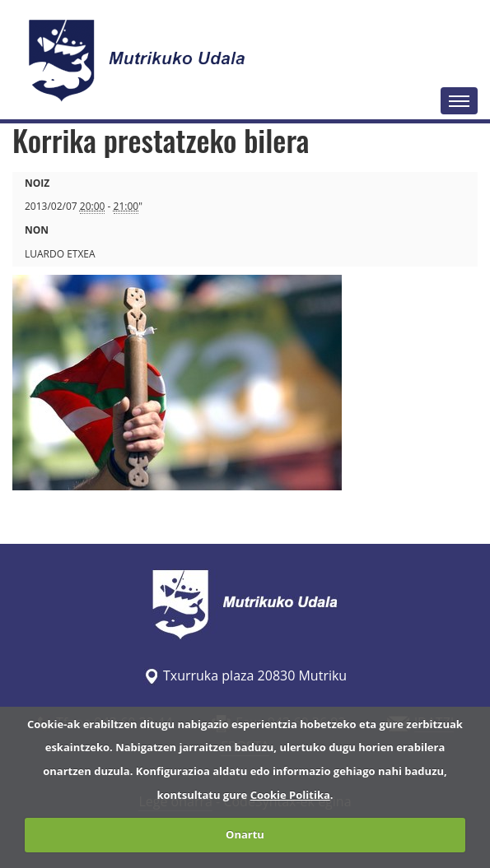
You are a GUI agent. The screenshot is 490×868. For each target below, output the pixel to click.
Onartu (245, 834)
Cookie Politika (290, 795)
